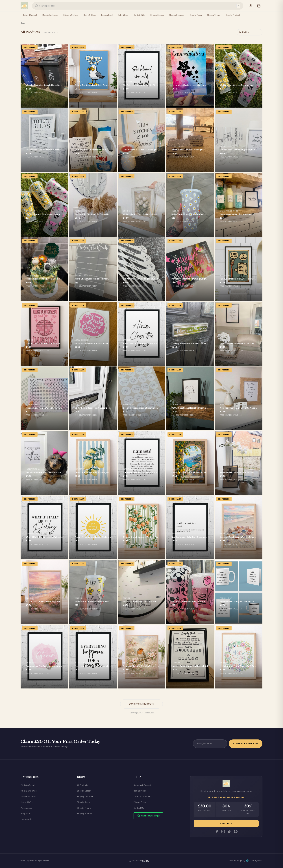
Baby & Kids (123, 15)
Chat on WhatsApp (148, 816)
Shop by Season (157, 15)
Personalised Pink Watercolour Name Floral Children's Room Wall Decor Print (63, 666)
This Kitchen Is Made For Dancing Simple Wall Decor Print (150, 150)
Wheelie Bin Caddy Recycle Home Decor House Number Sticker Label (58, 85)
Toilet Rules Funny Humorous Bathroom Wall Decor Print (53, 150)
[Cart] (259, 6)
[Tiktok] (229, 831)
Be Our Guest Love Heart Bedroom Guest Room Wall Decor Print (202, 408)
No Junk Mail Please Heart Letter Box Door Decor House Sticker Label (107, 408)
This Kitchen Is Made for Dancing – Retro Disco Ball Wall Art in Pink (57, 343)
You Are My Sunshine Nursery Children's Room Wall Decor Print (104, 537)
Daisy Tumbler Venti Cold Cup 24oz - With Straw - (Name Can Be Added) (205, 214)
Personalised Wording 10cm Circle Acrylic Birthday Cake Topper (105, 343)
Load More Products (141, 704)
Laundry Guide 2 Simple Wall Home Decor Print (97, 150)
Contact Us (139, 808)
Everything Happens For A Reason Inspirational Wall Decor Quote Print (108, 666)
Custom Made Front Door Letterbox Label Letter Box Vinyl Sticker (203, 343)
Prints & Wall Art (30, 15)
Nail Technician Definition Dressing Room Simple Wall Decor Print (203, 537)
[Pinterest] (236, 831)
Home (23, 23)
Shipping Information (143, 785)
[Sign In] (251, 6)
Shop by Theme (214, 15)
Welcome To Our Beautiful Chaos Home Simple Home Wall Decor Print (108, 214)
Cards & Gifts (139, 15)
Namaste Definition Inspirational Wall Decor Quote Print (150, 473)
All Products (82, 785)
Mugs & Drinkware (50, 15)
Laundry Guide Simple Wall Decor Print (190, 666)
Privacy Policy (140, 802)
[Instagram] (223, 831)
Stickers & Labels (71, 15)
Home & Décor (90, 15)
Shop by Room (196, 15)
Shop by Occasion (177, 15)
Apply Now (226, 823)
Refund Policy (140, 791)
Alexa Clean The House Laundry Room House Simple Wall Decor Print (156, 343)
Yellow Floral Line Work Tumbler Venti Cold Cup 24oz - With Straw (105, 602)
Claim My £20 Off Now (246, 744)
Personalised (107, 15)
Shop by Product (233, 15)
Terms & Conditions (142, 797)
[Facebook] (217, 831)
